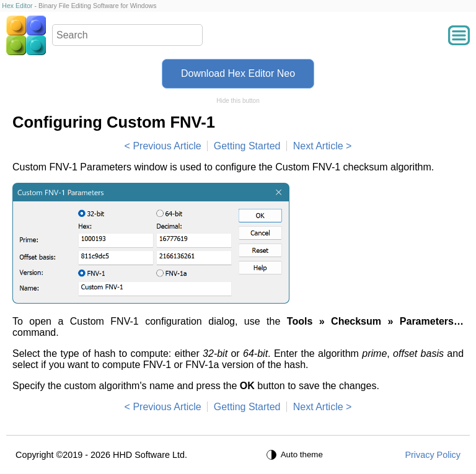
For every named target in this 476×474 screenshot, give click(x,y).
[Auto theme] (296, 455)
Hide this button (238, 101)
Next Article (318, 146)
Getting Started (247, 146)
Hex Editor (17, 6)
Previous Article (167, 146)
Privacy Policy (433, 455)
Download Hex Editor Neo (238, 73)
